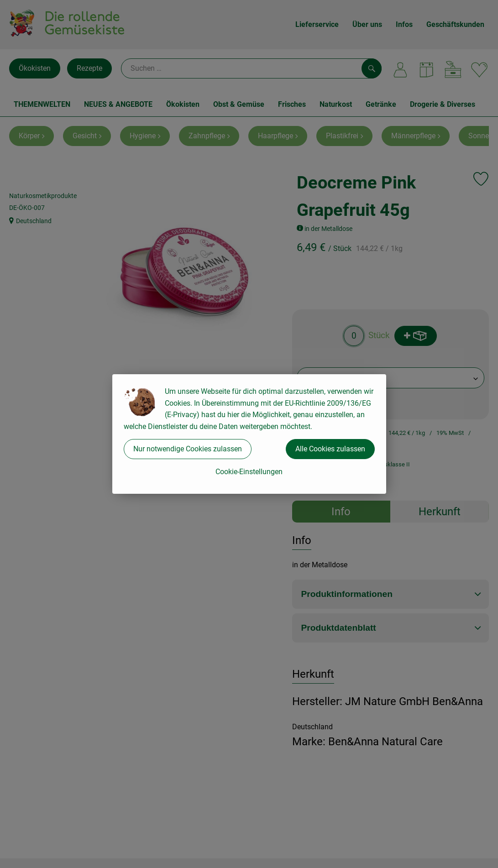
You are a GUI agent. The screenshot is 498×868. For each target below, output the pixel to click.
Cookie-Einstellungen (249, 472)
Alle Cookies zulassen (330, 449)
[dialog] (249, 434)
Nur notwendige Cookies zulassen (188, 449)
